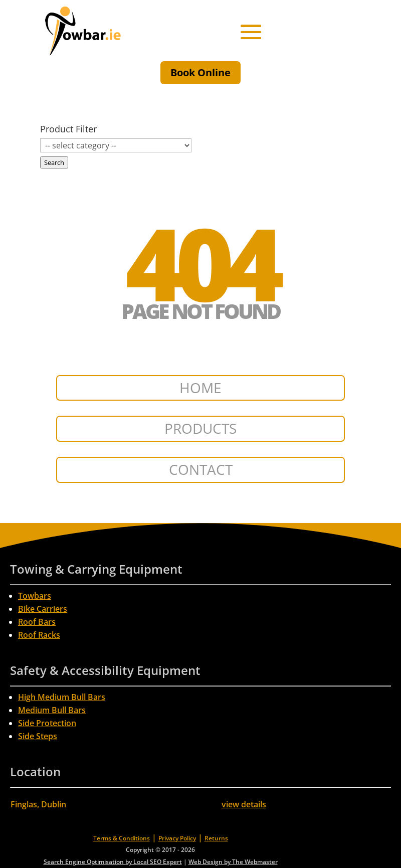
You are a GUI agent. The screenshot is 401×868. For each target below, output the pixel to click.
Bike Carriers (43, 609)
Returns (216, 838)
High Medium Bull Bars (62, 697)
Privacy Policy (177, 838)
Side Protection (47, 723)
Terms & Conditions (122, 838)
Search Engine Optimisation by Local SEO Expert (113, 862)
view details (244, 804)
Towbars (35, 596)
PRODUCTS (200, 428)
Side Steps (38, 736)
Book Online (200, 72)
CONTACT (201, 469)
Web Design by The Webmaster (233, 862)
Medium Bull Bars (52, 710)
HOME (200, 388)
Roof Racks (39, 635)
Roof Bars (37, 622)
